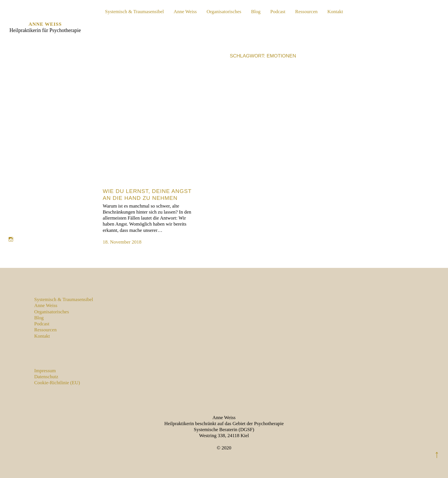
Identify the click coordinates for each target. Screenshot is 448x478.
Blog (256, 12)
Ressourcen (306, 12)
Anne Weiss (45, 24)
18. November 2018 (122, 242)
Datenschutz (46, 377)
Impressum (45, 371)
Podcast (278, 12)
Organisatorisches (224, 12)
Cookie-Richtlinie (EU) (57, 383)
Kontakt (335, 12)
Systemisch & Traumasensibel (135, 12)
